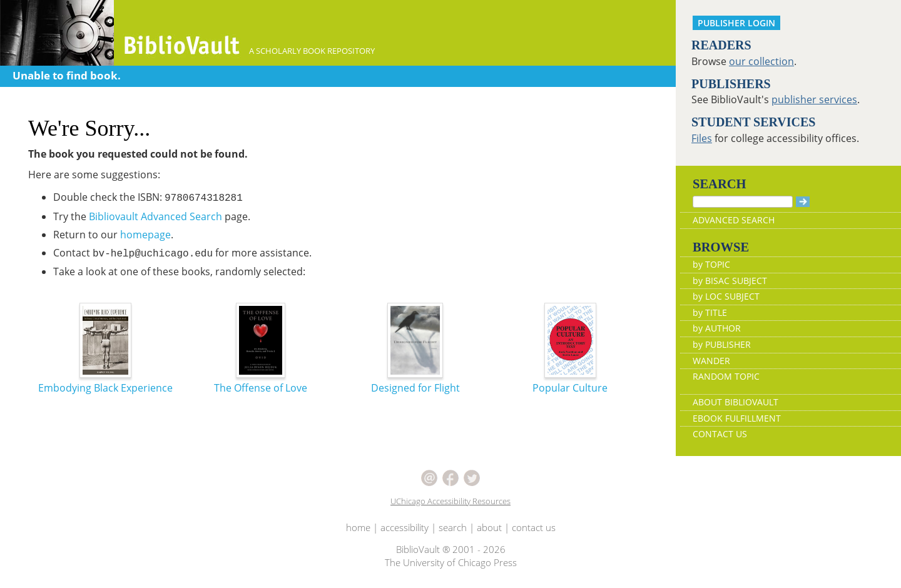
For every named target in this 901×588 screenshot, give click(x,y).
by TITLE (710, 312)
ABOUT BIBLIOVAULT (736, 402)
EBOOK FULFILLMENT (737, 418)
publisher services (814, 99)
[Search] (743, 202)
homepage (145, 235)
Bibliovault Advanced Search (155, 216)
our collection (761, 61)
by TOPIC (711, 264)
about (489, 527)
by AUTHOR (717, 328)
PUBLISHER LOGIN (736, 23)
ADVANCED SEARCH (734, 220)
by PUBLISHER (722, 344)
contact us (534, 527)
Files (702, 138)
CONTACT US (720, 434)
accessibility (405, 527)
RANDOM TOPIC (726, 376)
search (453, 527)
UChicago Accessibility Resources (450, 501)
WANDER (711, 361)
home (358, 527)
